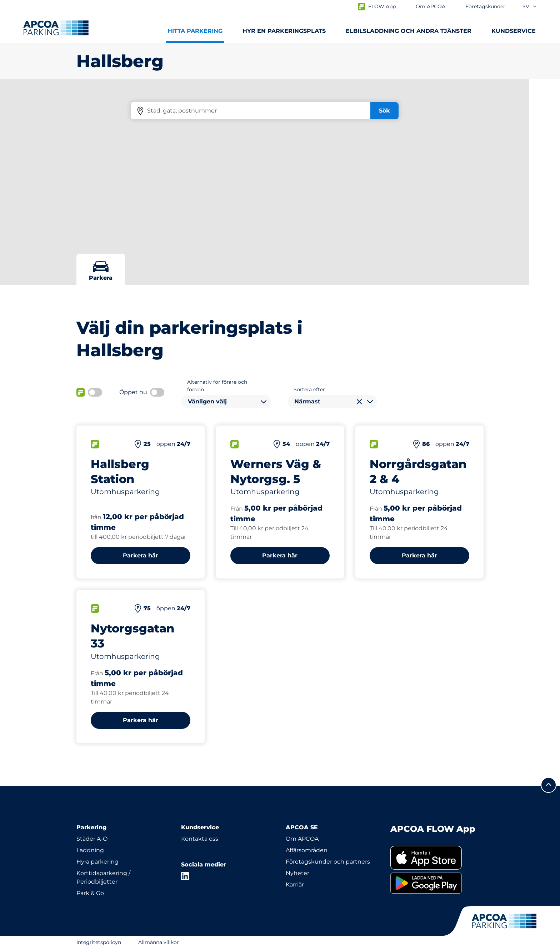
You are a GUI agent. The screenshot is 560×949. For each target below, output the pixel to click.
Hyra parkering (97, 862)
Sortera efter (309, 389)
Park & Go (90, 893)
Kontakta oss (200, 839)
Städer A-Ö (92, 839)
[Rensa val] (359, 402)
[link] (437, 858)
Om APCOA (302, 839)
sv (530, 6)
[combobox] (226, 402)
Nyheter (297, 873)
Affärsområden (307, 850)
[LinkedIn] (185, 876)
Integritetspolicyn (99, 942)
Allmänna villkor (159, 942)
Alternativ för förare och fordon (217, 386)
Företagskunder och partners (328, 862)
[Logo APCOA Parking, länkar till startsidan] (56, 28)
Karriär (295, 885)
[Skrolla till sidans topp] (549, 785)
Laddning (90, 850)
